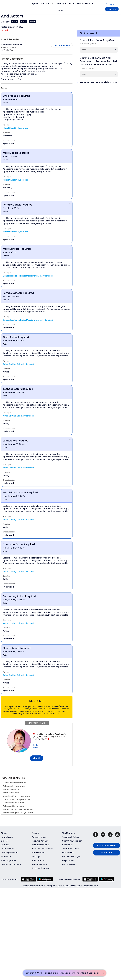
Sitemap (36, 856)
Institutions (6, 856)
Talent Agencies (63, 3)
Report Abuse (69, 864)
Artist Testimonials (40, 845)
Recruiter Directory (40, 868)
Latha (36, 745)
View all (37, 758)
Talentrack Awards (71, 849)
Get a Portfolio (38, 853)
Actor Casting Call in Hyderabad (18, 364)
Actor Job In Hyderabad (14, 786)
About (4, 833)
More (62, 10)
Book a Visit (68, 845)
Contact (5, 845)
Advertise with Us (9, 849)
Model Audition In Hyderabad (17, 796)
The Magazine (69, 833)
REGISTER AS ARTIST (107, 845)
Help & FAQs (68, 860)
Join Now (112, 9)
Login (111, 5)
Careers (5, 841)
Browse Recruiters (40, 864)
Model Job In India (12, 789)
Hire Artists (47, 3)
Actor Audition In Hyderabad (16, 799)
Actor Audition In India (13, 806)
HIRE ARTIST (107, 853)
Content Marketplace (83, 3)
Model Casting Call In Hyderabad (19, 809)
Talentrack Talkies (71, 837)
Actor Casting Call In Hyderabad (18, 813)
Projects (34, 3)
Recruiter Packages (71, 856)
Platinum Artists (39, 837)
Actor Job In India (11, 793)
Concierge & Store (10, 853)
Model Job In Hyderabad (14, 783)
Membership (68, 853)
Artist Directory (39, 860)
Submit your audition (72, 841)
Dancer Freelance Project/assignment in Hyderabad (28, 276)
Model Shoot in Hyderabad (16, 128)
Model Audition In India (14, 803)
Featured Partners (40, 841)
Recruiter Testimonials (42, 849)
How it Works (7, 837)
